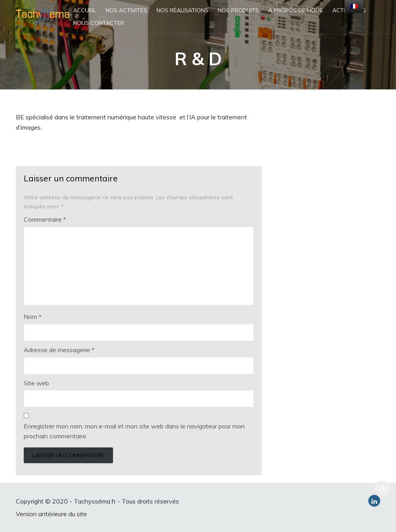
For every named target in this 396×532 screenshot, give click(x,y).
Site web (36, 383)
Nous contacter (99, 23)
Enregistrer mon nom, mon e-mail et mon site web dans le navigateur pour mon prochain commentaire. (134, 431)
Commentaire (45, 219)
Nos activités (126, 10)
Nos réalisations (182, 10)
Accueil (85, 10)
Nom (33, 317)
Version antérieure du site (51, 514)
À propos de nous (296, 10)
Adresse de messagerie (59, 350)
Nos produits (238, 10)
